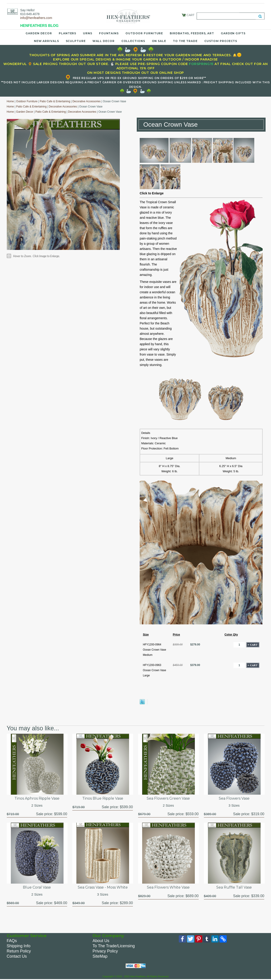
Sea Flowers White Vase (168, 887)
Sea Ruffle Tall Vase (234, 887)
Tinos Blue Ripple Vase (103, 798)
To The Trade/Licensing (114, 946)
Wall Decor (104, 41)
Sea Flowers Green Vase (168, 798)
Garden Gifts (233, 33)
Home (10, 101)
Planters (67, 33)
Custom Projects (221, 41)
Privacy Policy (105, 951)
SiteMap (100, 956)
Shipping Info (19, 946)
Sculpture (76, 41)
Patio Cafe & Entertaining (55, 101)
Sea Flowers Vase (234, 798)
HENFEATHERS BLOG (39, 26)
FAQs (12, 941)
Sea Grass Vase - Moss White (103, 887)
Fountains (109, 33)
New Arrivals (46, 41)
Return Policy (19, 951)
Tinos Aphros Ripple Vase (37, 798)
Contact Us (17, 956)
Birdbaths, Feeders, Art (192, 33)
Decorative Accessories (86, 101)
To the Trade (185, 41)
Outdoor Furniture (144, 33)
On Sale (159, 41)
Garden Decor (39, 33)
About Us (101, 941)
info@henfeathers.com (36, 18)
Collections (133, 41)
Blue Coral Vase (37, 887)
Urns (88, 33)
